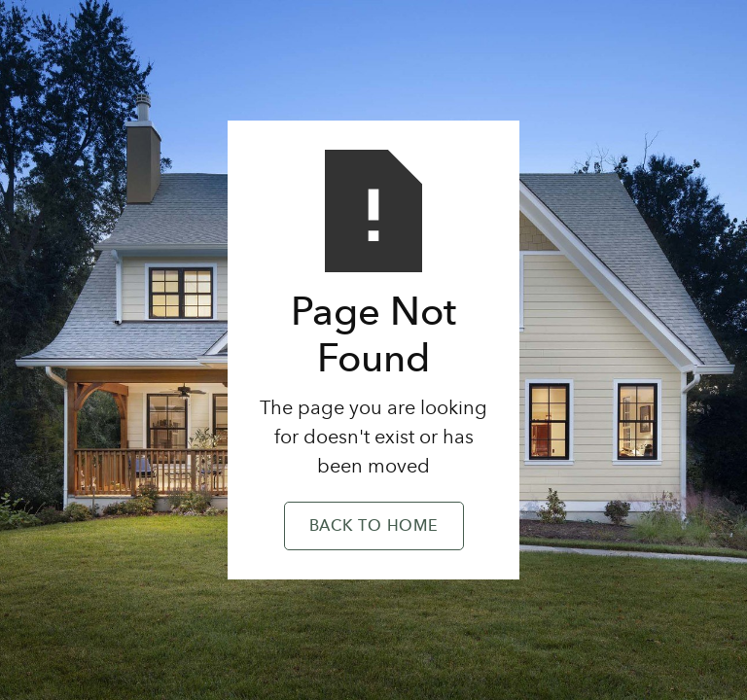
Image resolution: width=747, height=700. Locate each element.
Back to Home (374, 527)
